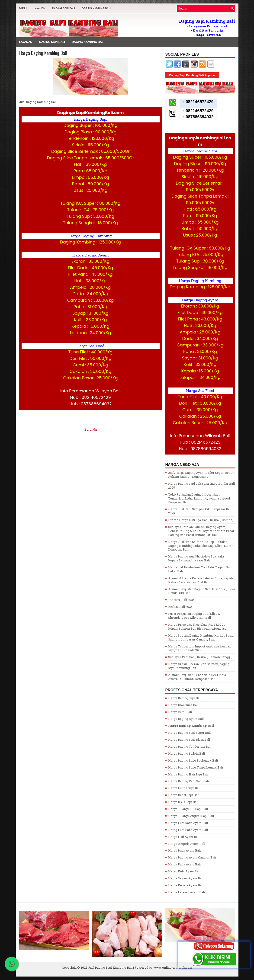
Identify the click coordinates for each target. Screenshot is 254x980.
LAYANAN (39, 8)
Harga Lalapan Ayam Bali (186, 892)
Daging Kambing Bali (96, 8)
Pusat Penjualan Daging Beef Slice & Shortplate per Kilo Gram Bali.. (194, 616)
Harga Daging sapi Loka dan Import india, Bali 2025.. (201, 485)
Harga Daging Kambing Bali (43, 53)
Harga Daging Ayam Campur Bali (192, 857)
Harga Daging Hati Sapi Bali (188, 774)
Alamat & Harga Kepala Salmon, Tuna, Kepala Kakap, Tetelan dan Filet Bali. (201, 580)
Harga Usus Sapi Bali (183, 802)
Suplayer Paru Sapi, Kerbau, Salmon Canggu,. (201, 657)
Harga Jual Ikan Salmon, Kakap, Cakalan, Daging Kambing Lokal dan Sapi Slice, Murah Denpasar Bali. (201, 546)
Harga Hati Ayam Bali (184, 837)
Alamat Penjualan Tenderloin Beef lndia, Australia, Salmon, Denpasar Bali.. (197, 677)
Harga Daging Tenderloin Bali (190, 746)
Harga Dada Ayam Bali (184, 850)
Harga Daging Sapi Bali (185, 698)
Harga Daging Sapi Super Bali (189, 733)
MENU (23, 8)
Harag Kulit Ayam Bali (184, 871)
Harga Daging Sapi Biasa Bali (189, 740)
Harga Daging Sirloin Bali (186, 753)
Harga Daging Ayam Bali (186, 719)
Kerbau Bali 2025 (180, 607)
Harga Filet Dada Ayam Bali (188, 823)
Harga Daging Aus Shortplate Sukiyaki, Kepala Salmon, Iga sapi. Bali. (196, 558)
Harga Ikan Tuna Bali (183, 705)
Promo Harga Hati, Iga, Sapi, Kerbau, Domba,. (201, 520)
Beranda (91, 429)
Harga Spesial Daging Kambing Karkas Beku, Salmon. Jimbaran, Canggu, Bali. (201, 637)
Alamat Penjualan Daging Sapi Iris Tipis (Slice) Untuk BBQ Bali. (201, 591)
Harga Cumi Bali (180, 712)
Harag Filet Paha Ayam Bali (188, 830)
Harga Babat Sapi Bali (184, 795)
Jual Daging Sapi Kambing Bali (110, 967)
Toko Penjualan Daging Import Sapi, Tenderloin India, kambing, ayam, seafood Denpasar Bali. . (199, 498)
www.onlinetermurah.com (173, 967)
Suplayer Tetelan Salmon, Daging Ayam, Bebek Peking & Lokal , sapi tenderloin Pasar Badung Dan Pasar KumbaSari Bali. (201, 531)
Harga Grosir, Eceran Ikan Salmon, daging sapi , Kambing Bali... (199, 666)
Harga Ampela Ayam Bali (187, 844)
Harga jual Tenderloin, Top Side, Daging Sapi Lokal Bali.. (200, 569)
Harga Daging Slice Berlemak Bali (193, 760)
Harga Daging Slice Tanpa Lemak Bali (196, 767)
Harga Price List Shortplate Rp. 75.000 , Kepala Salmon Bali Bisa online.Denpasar (198, 626)
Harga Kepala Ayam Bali (186, 885)
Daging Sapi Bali (64, 8)
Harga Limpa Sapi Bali (184, 788)
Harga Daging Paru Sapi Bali (188, 781)
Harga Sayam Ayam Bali (186, 878)
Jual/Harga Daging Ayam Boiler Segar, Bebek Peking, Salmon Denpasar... (201, 475)
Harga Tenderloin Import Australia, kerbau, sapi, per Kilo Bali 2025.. (200, 648)
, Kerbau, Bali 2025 (181, 600)
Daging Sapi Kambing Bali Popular (192, 75)
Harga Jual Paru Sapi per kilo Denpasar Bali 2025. (200, 511)
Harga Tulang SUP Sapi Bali (188, 809)
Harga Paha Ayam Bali (184, 864)
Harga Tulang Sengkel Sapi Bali (191, 816)
